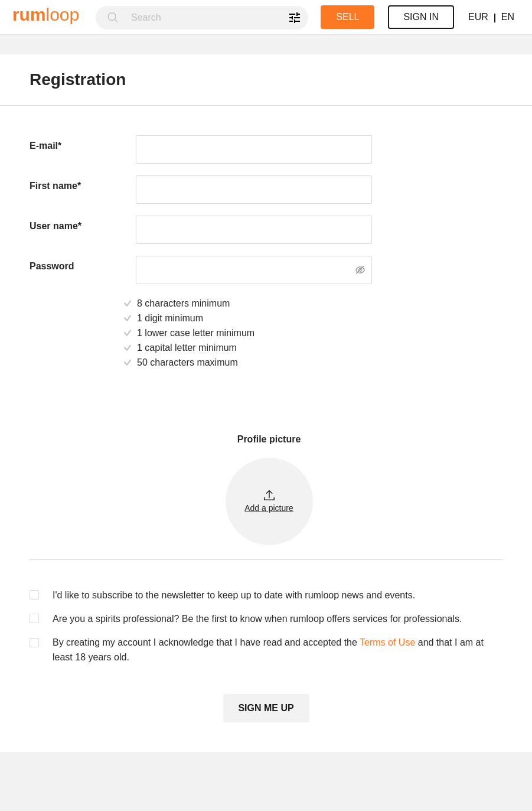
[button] (269, 501)
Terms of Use (387, 642)
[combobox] (216, 18)
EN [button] (508, 17)
